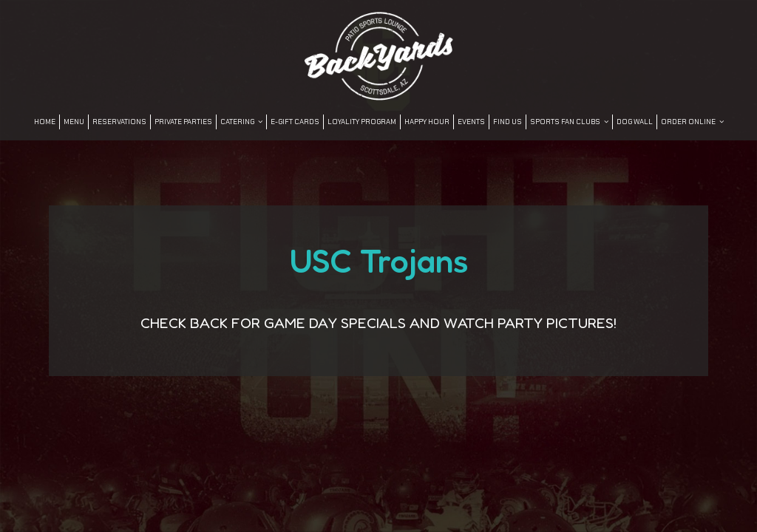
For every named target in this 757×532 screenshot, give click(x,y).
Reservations (119, 122)
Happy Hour (427, 122)
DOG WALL (635, 122)
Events (471, 122)
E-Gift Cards (295, 122)
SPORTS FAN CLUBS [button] (569, 122)
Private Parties (183, 122)
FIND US (508, 122)
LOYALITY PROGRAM (362, 122)
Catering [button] (241, 122)
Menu (74, 122)
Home (45, 122)
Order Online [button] (692, 122)
